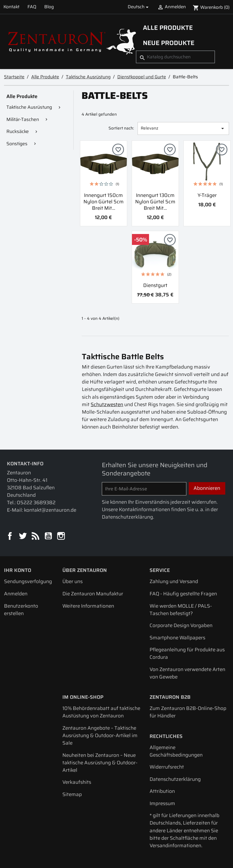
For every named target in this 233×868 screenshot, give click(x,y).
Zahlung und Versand (174, 581)
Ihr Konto (18, 570)
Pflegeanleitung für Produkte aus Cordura (187, 653)
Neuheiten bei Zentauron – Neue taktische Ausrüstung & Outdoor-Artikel (100, 763)
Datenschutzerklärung (175, 779)
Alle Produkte (168, 28)
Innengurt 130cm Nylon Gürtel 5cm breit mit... (155, 202)
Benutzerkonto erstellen (21, 610)
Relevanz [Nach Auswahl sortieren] (183, 128)
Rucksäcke (18, 131)
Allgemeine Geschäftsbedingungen (176, 751)
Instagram (62, 536)
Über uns (73, 581)
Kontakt (11, 7)
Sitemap (72, 794)
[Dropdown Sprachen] (139, 7)
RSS (36, 536)
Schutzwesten (107, 404)
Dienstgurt (155, 285)
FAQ (32, 7)
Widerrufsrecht (167, 767)
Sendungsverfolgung (28, 581)
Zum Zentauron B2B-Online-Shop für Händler (188, 712)
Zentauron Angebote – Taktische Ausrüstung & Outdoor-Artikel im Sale (100, 735)
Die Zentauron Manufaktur (93, 594)
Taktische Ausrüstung (29, 107)
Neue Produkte (169, 43)
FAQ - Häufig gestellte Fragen (183, 594)
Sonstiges (17, 144)
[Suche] (175, 57)
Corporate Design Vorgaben (181, 625)
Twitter (23, 536)
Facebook (10, 536)
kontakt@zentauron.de (50, 510)
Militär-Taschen (23, 119)
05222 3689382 (36, 502)
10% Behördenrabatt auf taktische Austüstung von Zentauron (101, 712)
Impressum (162, 803)
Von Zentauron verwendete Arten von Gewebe (187, 673)
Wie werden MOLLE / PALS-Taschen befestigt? (181, 610)
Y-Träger (207, 195)
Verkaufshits (77, 782)
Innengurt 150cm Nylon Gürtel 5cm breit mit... (104, 202)
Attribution (162, 791)
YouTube (49, 536)
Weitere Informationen (88, 606)
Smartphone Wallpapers (177, 638)
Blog (49, 7)
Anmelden (16, 594)
